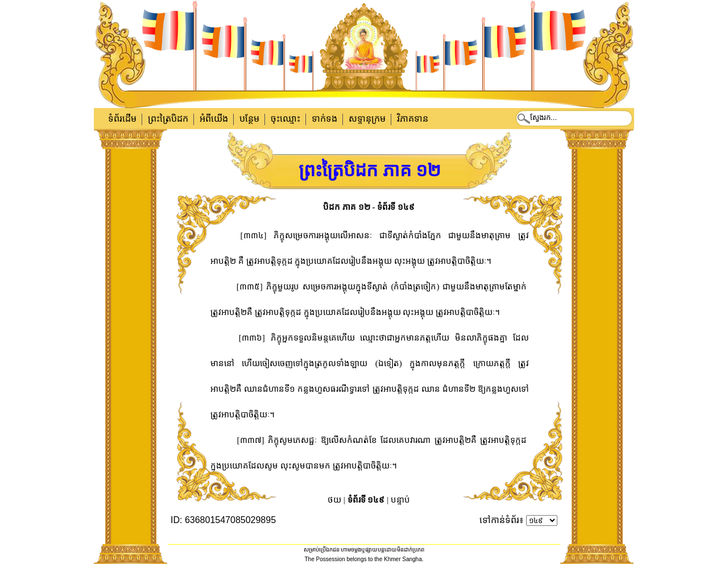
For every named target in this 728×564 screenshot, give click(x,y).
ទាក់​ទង (324, 119)
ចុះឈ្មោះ (286, 119)
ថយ (334, 500)
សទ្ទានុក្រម (367, 119)
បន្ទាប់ (400, 500)
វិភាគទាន (413, 119)
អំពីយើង (214, 119)
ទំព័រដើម (122, 119)
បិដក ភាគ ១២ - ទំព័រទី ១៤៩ (369, 207)
